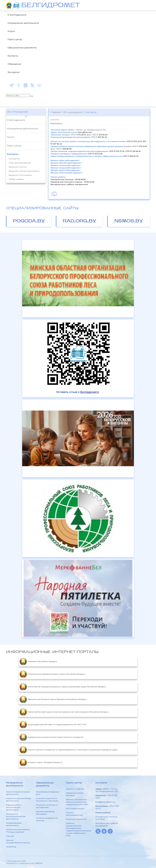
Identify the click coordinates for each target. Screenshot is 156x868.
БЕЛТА (39, 863)
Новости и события (75, 789)
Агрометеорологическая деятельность (18, 793)
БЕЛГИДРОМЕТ (51, 6)
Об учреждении (17, 112)
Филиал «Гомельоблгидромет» (66, 165)
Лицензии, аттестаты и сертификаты (47, 806)
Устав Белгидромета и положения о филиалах (47, 800)
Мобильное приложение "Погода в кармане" (18, 831)
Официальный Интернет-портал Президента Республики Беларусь (53, 699)
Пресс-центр (15, 39)
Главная (56, 112)
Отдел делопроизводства (20, 163)
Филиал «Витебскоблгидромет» (66, 163)
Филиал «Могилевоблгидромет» (67, 173)
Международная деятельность (14, 824)
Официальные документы (22, 48)
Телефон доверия (16, 179)
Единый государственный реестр (18, 841)
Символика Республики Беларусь (38, 662)
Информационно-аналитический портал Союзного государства (51, 737)
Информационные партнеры (75, 794)
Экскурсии (14, 72)
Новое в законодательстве (74, 814)
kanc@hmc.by (109, 802)
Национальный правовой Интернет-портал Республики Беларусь (52, 674)
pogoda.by (29, 221)
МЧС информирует (75, 809)
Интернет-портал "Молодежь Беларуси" (41, 762)
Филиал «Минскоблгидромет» (66, 170)
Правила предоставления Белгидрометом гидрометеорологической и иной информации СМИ (78, 829)
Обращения (14, 64)
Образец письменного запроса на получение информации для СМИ (77, 802)
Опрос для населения (76, 819)
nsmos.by (129, 221)
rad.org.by (80, 221)
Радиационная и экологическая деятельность (14, 807)
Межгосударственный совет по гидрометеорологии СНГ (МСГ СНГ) (53, 725)
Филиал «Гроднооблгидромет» (66, 168)
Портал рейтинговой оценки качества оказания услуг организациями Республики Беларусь (64, 712)
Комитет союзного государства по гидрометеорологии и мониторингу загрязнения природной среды (68, 750)
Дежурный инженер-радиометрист (24, 171)
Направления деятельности (23, 23)
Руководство (14, 159)
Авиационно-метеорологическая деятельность (16, 816)
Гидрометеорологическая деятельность (19, 800)
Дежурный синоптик (18, 167)
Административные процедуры (45, 813)
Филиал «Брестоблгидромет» (65, 160)
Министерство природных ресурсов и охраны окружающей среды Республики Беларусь (63, 687)
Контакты (13, 56)
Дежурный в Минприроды (20, 175)
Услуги (11, 31)
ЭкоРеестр (11, 847)
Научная (10, 836)
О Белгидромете (17, 15)
